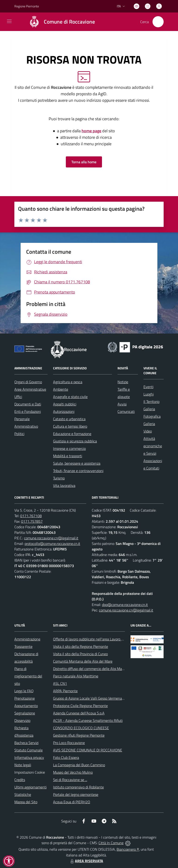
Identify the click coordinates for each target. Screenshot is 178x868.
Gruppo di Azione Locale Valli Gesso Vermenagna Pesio (95, 698)
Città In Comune (111, 843)
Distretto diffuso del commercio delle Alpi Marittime (93, 669)
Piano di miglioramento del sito (28, 676)
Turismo (59, 478)
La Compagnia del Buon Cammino (79, 765)
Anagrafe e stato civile (70, 397)
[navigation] (9, 21)
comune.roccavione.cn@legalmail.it (51, 538)
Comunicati (126, 411)
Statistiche (23, 794)
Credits (20, 780)
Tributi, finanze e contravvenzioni (78, 471)
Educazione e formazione (72, 434)
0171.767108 (31, 516)
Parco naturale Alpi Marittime (76, 676)
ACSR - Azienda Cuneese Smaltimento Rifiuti (88, 720)
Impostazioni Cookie (30, 772)
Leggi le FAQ (24, 691)
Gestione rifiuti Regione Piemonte (79, 735)
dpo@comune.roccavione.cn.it (125, 605)
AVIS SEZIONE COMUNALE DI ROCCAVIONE (88, 750)
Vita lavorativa (64, 485)
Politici (19, 434)
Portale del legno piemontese (76, 794)
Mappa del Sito (26, 802)
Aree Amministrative (30, 389)
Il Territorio (151, 402)
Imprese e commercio (69, 448)
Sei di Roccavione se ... (70, 780)
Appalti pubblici (65, 404)
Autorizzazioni (64, 411)
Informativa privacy (29, 757)
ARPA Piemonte (65, 691)
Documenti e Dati (28, 404)
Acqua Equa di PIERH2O (72, 802)
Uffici (18, 397)
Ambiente (61, 389)
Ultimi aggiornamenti (30, 787)
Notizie (123, 382)
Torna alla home (84, 162)
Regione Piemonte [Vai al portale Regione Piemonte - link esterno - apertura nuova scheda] (27, 6)
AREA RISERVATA (86, 861)
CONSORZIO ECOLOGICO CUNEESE (81, 728)
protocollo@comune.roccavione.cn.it (52, 544)
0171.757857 (32, 521)
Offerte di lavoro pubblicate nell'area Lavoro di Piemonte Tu (98, 639)
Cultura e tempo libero (70, 426)
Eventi (148, 387)
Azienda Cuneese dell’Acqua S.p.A (79, 713)
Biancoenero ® (128, 849)
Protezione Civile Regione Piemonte (80, 706)
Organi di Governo (28, 382)
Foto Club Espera (66, 757)
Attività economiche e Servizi (153, 446)
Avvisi (122, 404)
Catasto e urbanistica (69, 419)
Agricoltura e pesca (68, 382)
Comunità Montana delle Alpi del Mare (83, 661)
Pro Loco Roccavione (69, 743)
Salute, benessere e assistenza (77, 463)
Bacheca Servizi (26, 743)
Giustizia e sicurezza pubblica (75, 441)
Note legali (23, 765)
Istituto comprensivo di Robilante (78, 787)
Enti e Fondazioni (28, 411)
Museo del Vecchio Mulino (73, 772)
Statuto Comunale (29, 750)
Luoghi (149, 394)
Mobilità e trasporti (68, 456)
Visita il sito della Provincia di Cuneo (80, 654)
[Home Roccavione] (60, 22)
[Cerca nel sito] (158, 22)
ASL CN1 (60, 683)
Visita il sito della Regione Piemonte (81, 646)
